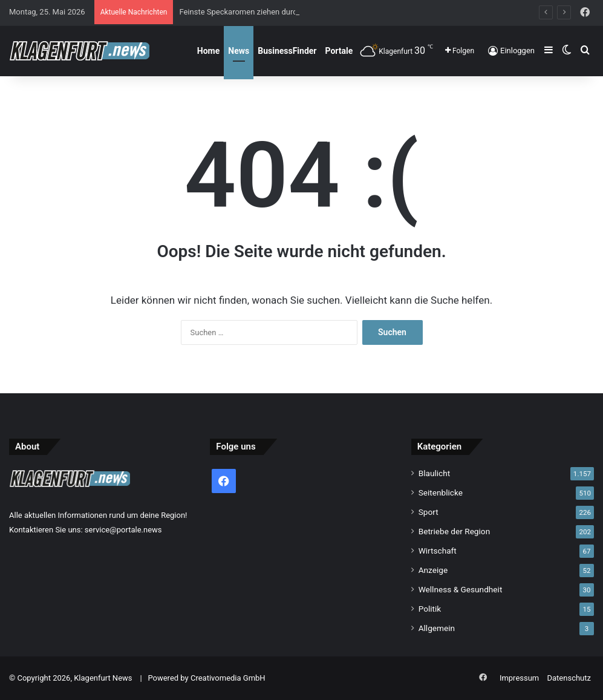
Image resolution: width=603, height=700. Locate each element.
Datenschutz (569, 678)
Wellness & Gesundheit (461, 589)
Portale (339, 51)
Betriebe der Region (455, 531)
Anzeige (433, 570)
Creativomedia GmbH (228, 678)
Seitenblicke (441, 492)
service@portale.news (123, 530)
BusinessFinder (287, 51)
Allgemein (437, 628)
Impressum (519, 678)
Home (208, 51)
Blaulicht (435, 473)
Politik (430, 609)
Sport (429, 512)
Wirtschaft (438, 551)
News (239, 51)
